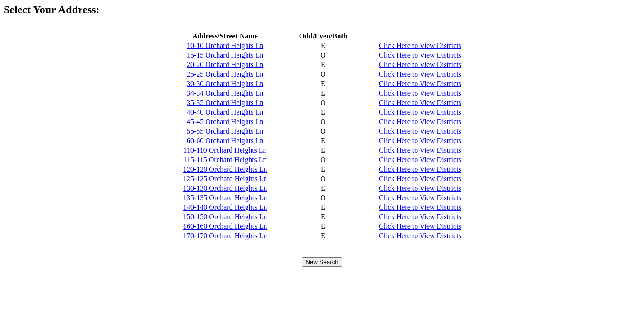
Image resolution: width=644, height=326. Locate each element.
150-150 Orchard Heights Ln (225, 217)
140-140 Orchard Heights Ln (225, 207)
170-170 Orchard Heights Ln (225, 236)
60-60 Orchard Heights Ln (225, 141)
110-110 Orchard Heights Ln (225, 150)
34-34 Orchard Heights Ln (225, 93)
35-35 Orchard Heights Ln (225, 103)
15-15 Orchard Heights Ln (225, 55)
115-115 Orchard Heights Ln (225, 160)
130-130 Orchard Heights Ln (225, 188)
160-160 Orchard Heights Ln (225, 226)
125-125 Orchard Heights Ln (225, 179)
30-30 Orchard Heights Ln (225, 84)
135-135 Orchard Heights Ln (225, 198)
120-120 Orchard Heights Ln (225, 169)
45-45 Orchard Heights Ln (225, 122)
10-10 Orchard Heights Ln (225, 46)
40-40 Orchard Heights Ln (225, 112)
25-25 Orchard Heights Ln (225, 74)
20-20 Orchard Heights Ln (225, 65)
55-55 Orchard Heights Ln (225, 131)
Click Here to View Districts (420, 46)
